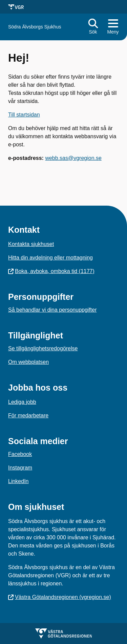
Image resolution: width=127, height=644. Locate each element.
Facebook (20, 454)
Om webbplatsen (28, 362)
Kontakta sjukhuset (31, 244)
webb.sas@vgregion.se (73, 158)
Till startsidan (24, 115)
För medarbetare (28, 416)
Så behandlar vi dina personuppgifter (52, 310)
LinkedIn (18, 481)
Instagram (20, 468)
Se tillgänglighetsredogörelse (43, 348)
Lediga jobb (22, 402)
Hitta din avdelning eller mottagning (50, 258)
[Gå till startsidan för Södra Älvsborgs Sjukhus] (35, 27)
